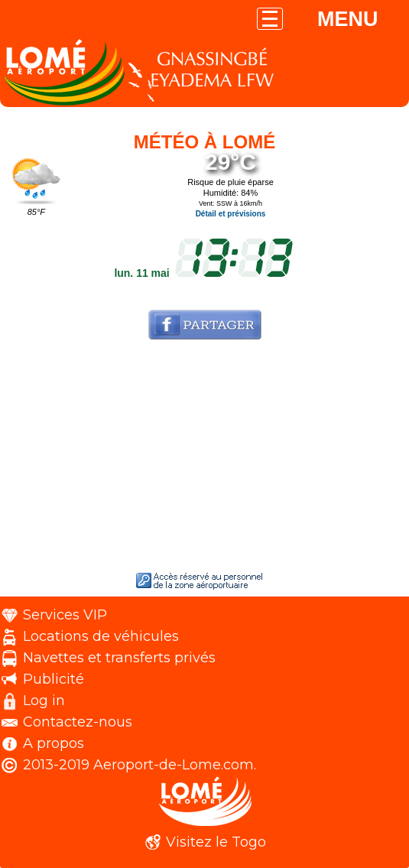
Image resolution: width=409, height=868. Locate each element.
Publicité (54, 679)
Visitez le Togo (216, 842)
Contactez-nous (78, 722)
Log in (44, 701)
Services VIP (65, 615)
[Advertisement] (204, 459)
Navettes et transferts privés (119, 658)
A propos (54, 743)
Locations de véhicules (101, 636)
